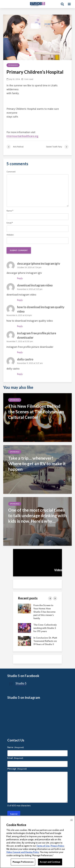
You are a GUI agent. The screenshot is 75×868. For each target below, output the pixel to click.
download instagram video (35, 285)
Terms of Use (43, 846)
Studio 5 (21, 683)
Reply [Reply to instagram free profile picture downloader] (20, 352)
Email (10, 223)
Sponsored (13, 65)
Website (10, 235)
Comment (11, 172)
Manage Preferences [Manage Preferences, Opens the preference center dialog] (23, 862)
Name (10, 211)
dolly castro (25, 359)
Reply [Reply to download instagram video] (20, 300)
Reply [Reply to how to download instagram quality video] (20, 326)
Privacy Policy (57, 846)
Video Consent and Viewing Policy (23, 852)
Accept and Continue (50, 862)
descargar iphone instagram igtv (39, 264)
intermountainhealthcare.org (22, 136)
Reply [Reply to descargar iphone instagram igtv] (20, 278)
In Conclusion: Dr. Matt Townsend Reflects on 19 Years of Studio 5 (45, 641)
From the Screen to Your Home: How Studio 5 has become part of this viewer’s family (44, 612)
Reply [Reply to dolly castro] (20, 374)
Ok (71, 820)
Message (17, 769)
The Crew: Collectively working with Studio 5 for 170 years (45, 628)
